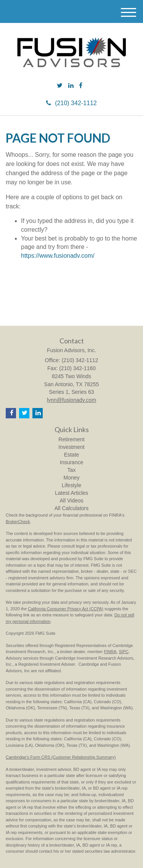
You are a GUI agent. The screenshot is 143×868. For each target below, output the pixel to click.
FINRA (110, 652)
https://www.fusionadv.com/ (58, 256)
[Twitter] (60, 86)
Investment (71, 447)
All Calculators (71, 508)
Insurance (71, 462)
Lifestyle (71, 485)
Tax (72, 470)
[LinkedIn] (71, 86)
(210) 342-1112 (71, 103)
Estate (72, 455)
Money (71, 478)
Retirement (71, 439)
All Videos (71, 501)
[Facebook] (81, 86)
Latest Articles (71, 493)
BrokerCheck (18, 522)
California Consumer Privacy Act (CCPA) (66, 609)
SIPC (124, 652)
